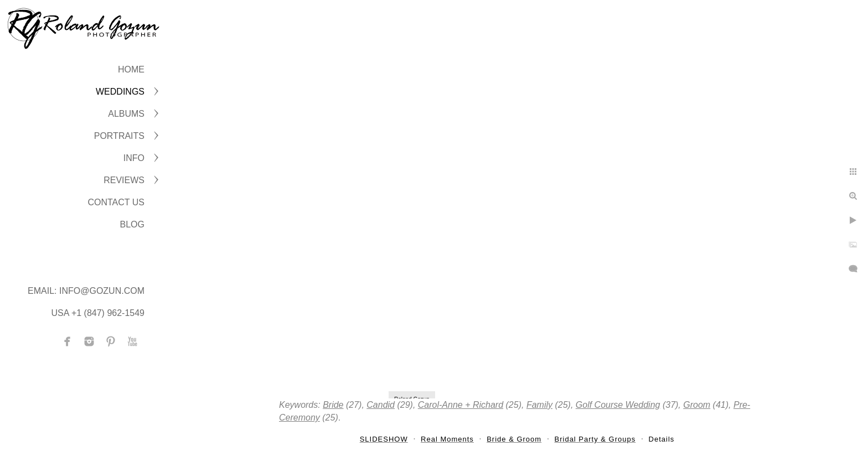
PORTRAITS (119, 136)
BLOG (132, 224)
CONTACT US (116, 202)
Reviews (124, 180)
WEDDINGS (120, 92)
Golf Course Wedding (618, 405)
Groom (697, 405)
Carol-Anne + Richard (461, 405)
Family (539, 405)
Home (131, 69)
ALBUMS (126, 114)
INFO (134, 158)
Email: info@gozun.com (86, 291)
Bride (333, 405)
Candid (381, 405)
